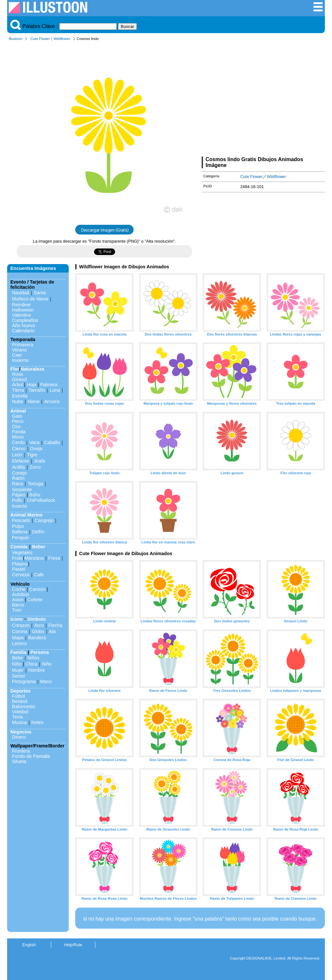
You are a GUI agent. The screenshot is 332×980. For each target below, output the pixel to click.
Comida (19, 547)
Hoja (31, 385)
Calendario (23, 331)
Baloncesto (24, 706)
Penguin (21, 538)
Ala (52, 631)
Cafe (39, 575)
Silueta (19, 761)
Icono (17, 619)
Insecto (19, 506)
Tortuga (35, 484)
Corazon (21, 625)
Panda (19, 432)
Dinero (19, 737)
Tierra (18, 390)
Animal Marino (26, 515)
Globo (38, 631)
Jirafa (39, 461)
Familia (18, 652)
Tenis (18, 717)
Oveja (36, 449)
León (17, 455)
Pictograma (24, 681)
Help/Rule (73, 945)
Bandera (37, 638)
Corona (20, 631)
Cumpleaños (25, 320)
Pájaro (19, 495)
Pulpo (18, 526)
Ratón (18, 478)
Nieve (34, 401)
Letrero (19, 643)
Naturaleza (32, 369)
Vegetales (22, 553)
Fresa (54, 558)
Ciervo (19, 449)
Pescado (21, 520)
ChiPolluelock (41, 500)
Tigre (32, 455)
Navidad (21, 293)
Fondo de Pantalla (31, 756)
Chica (31, 664)
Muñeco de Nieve (30, 299)
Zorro (35, 467)
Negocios (21, 732)
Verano (19, 350)
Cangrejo (44, 520)
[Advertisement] (263, 100)
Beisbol (20, 701)
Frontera (21, 751)
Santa (40, 293)
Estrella (20, 396)
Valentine (22, 315)
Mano (46, 681)
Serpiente (22, 490)
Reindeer (21, 305)
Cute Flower (40, 39)
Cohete (35, 600)
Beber (39, 547)
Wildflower (62, 39)
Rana (18, 484)
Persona (40, 652)
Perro (18, 421)
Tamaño (37, 390)
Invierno (20, 360)
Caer (17, 355)
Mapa (18, 638)
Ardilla (18, 467)
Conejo (19, 473)
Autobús (21, 594)
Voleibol (20, 712)
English (29, 945)
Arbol (18, 385)
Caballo (52, 442)
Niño (17, 664)
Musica (19, 722)
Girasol (19, 379)
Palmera (49, 385)
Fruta (18, 558)
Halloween (23, 310)
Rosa (18, 374)
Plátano (20, 564)
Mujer (18, 670)
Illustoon (16, 39)
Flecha (55, 625)
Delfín (38, 532)
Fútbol (18, 696)
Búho (35, 495)
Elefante (21, 461)
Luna (55, 390)
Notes (38, 722)
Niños (34, 658)
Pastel (18, 569)
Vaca (34, 442)
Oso (16, 426)
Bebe (18, 658)
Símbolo (36, 619)
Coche (19, 589)
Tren (17, 610)
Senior (19, 676)
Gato (17, 416)
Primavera (23, 345)
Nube (18, 401)
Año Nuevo (24, 325)
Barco (18, 605)
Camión (37, 589)
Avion (18, 600)
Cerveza (21, 575)
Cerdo (18, 442)
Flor (15, 369)
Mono (18, 437)
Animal (18, 411)
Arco (39, 625)
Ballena (20, 532)
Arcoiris (52, 401)
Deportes (20, 691)
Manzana (34, 558)
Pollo (17, 500)
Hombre (36, 670)
